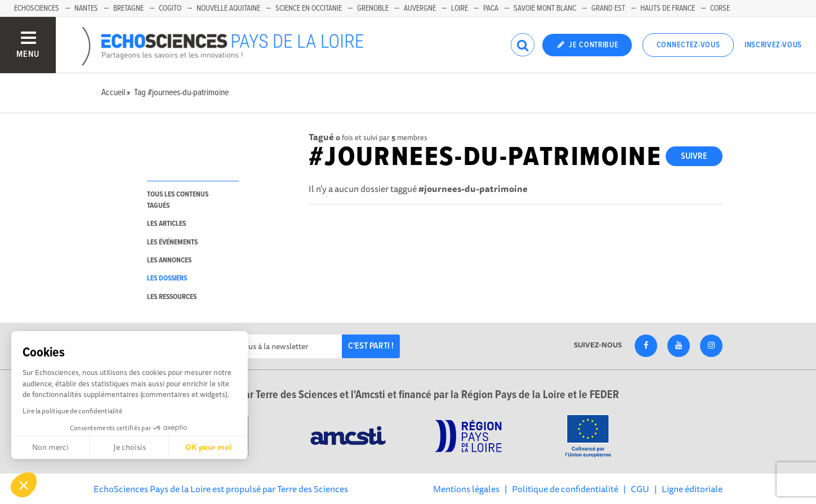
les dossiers (167, 278)
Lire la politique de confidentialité (72, 411)
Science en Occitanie (309, 8)
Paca (491, 8)
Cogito (170, 8)
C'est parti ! (371, 346)
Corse (720, 8)
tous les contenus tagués (178, 200)
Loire (460, 8)
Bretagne (128, 8)
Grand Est (608, 8)
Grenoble (373, 8)
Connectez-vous (688, 45)
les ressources (172, 297)
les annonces (169, 260)
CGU (640, 489)
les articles (166, 224)
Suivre (694, 156)
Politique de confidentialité (565, 489)
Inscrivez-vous (773, 45)
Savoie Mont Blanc (545, 8)
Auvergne (420, 8)
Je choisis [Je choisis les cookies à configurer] (130, 447)
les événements (172, 242)
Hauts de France (668, 8)
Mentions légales (466, 489)
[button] (24, 485)
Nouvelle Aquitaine (228, 8)
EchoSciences (37, 8)
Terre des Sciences (313, 489)
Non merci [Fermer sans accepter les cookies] (50, 447)
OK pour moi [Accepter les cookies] (208, 447)
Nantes (86, 8)
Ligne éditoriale (692, 489)
